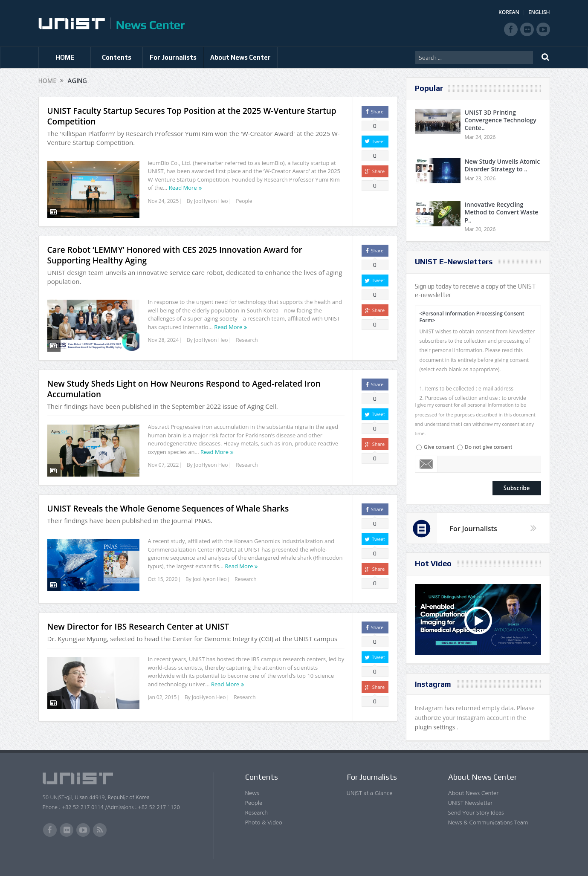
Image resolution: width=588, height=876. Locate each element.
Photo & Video (264, 823)
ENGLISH (539, 12)
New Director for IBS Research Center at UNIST (138, 622)
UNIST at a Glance (370, 793)
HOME (65, 57)
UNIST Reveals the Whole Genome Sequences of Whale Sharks (168, 503)
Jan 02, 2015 (162, 692)
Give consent (439, 447)
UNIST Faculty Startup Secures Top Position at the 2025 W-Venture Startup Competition (192, 116)
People (244, 201)
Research (247, 335)
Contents (117, 57)
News (252, 793)
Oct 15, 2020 (163, 574)
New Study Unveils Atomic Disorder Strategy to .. (503, 165)
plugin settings (436, 727)
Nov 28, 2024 (164, 335)
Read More (183, 188)
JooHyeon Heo (211, 201)
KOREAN (509, 12)
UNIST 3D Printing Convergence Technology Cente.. (501, 120)
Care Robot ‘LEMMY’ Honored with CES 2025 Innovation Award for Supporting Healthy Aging (175, 250)
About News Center (240, 57)
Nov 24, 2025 (164, 201)
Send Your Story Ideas (476, 813)
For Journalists (173, 57)
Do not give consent (488, 447)
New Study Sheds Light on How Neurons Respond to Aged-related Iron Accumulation (184, 384)
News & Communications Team (488, 823)
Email (427, 464)
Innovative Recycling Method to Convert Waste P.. (502, 212)
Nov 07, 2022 (164, 460)
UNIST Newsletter (470, 803)
